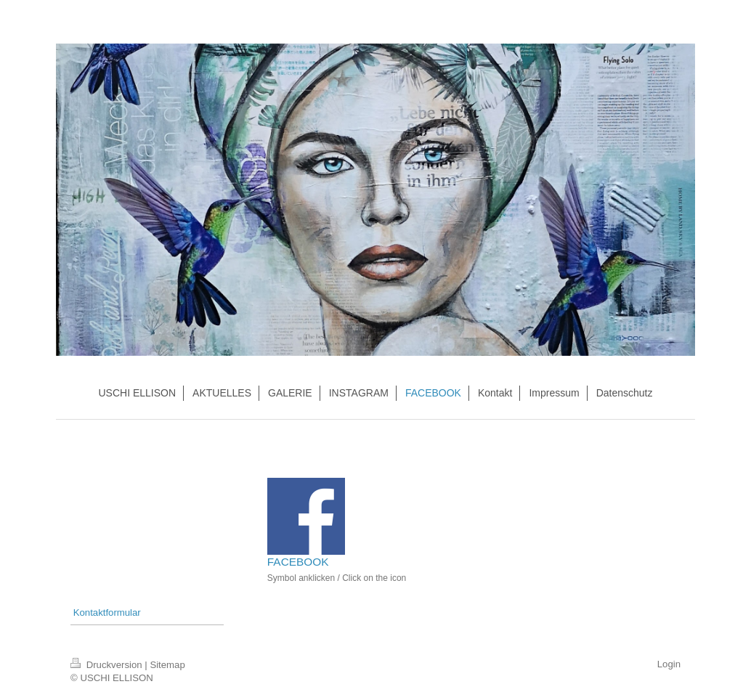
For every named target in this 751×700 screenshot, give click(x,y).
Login (669, 664)
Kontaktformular (107, 612)
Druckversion (107, 665)
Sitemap (167, 665)
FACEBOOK (298, 562)
